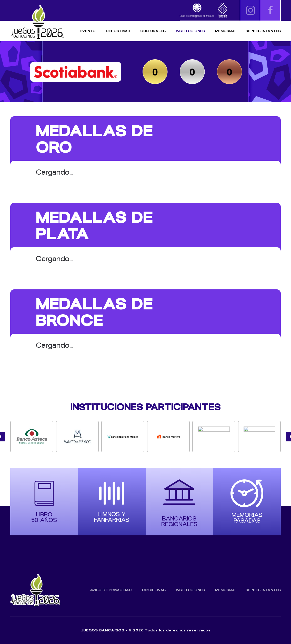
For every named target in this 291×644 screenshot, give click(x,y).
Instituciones (190, 31)
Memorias (225, 590)
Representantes (263, 31)
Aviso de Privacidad (111, 590)
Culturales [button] (153, 31)
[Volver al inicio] (37, 22)
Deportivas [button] (118, 31)
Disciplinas (154, 590)
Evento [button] (88, 31)
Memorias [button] (225, 31)
